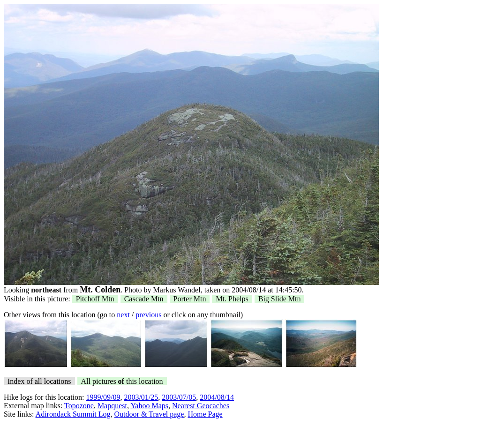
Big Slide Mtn (280, 299)
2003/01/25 (141, 397)
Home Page (205, 414)
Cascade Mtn (144, 299)
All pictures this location (122, 381)
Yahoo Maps (149, 406)
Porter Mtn (190, 299)
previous (148, 315)
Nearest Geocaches (201, 406)
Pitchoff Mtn (95, 299)
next (123, 315)
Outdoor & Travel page (149, 414)
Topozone (79, 406)
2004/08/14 (217, 397)
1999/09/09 (103, 397)
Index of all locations (39, 381)
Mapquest (112, 406)
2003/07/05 (179, 397)
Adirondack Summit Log (73, 414)
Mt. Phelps (232, 299)
